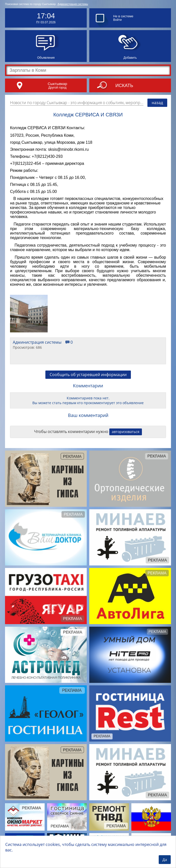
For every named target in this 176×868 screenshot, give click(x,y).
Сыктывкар (57, 84)
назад (157, 103)
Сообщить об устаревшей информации (88, 375)
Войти (118, 20)
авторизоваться (126, 432)
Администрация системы (73, 4)
